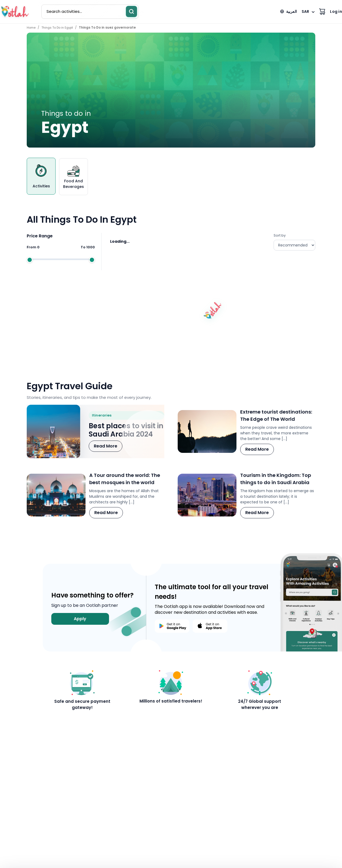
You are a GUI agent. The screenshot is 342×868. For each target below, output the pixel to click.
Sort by (294, 242)
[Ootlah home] (15, 12)
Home (31, 28)
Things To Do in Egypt (57, 28)
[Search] (131, 11)
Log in (336, 11)
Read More (106, 446)
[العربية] (289, 12)
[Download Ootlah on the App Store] (210, 626)
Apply (80, 619)
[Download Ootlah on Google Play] (172, 626)
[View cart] (322, 12)
